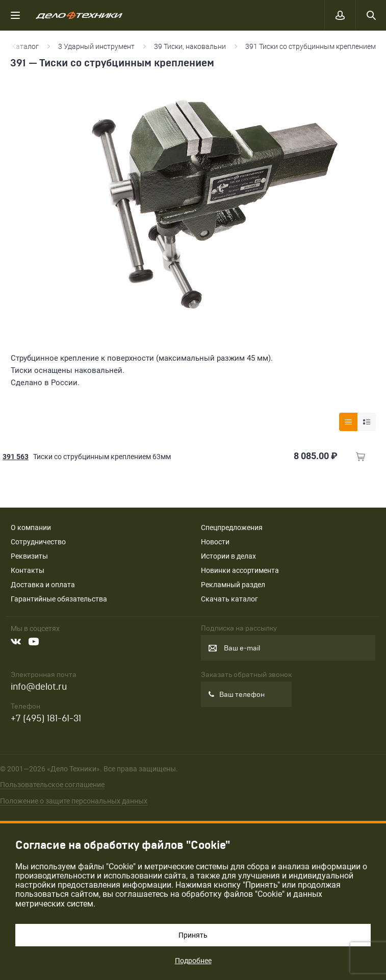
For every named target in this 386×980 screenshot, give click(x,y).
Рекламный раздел (233, 585)
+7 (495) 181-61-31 (46, 719)
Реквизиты (29, 556)
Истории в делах (228, 556)
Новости (215, 542)
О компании (31, 527)
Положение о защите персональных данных (74, 801)
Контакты (28, 570)
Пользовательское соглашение (52, 785)
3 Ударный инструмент (96, 46)
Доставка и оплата (43, 585)
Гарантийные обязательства (59, 599)
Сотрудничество (38, 542)
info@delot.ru (39, 687)
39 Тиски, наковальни (190, 46)
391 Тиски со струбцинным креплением (311, 46)
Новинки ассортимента (240, 570)
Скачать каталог (229, 599)
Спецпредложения (232, 527)
